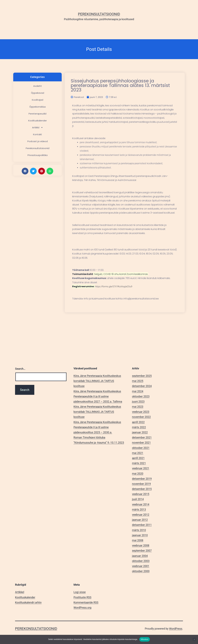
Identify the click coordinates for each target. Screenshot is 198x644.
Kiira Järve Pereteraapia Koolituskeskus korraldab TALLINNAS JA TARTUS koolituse (97, 381)
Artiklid (38, 127)
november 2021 (141, 443)
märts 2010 (139, 530)
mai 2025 (138, 381)
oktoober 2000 (141, 571)
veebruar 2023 (141, 412)
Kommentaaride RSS (86, 602)
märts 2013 (139, 509)
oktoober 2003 (141, 561)
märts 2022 (139, 427)
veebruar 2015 (141, 494)
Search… (20, 369)
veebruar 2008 (141, 545)
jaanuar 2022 (140, 432)
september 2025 (142, 376)
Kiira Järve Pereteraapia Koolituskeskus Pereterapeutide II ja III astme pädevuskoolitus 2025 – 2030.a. (97, 427)
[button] (25, 171)
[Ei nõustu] (194, 639)
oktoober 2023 (141, 396)
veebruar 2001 (141, 566)
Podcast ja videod (38, 141)
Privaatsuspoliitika (38, 155)
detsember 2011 (142, 525)
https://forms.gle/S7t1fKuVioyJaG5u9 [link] (114, 286)
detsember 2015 (142, 489)
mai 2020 (138, 474)
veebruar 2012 (141, 515)
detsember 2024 (142, 386)
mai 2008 (138, 540)
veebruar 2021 (141, 468)
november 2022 (141, 417)
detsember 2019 (142, 479)
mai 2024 (138, 391)
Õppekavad (38, 93)
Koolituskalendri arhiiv (28, 602)
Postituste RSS (83, 597)
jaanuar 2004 (140, 556)
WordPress (176, 629)
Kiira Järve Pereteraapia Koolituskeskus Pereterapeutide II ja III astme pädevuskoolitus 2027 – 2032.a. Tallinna (98, 396)
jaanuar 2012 (140, 520)
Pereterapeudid (37, 114)
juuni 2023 (138, 401)
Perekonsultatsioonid (99, 14)
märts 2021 (139, 463)
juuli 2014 (138, 499)
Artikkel (20, 592)
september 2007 (142, 551)
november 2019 (141, 484)
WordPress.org (83, 608)
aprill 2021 (138, 458)
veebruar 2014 (141, 504)
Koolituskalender (38, 121)
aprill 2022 (138, 422)
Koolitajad (38, 100)
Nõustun (145, 639)
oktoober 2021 (141, 448)
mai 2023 (138, 407)
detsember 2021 (142, 437)
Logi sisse (80, 592)
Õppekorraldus (38, 107)
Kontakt (38, 134)
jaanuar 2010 (140, 535)
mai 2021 (138, 453)
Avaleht (38, 86)
